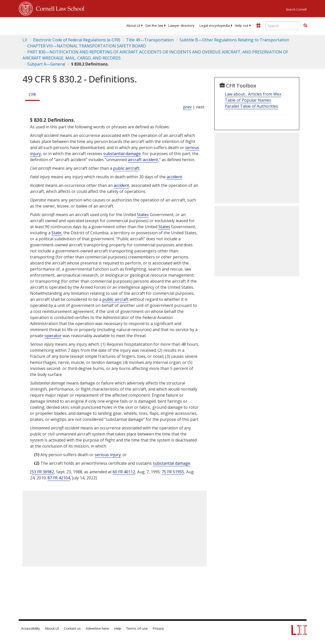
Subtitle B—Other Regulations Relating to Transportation (234, 40)
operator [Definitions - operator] (53, 336)
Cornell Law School (59, 8)
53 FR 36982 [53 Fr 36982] (43, 472)
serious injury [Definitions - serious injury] (108, 455)
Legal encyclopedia (215, 25)
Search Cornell (296, 9)
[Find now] (305, 26)
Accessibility (31, 628)
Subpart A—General (46, 64)
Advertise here (97, 628)
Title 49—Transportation (150, 40)
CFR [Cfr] (32, 95)
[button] (305, 25)
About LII (133, 25)
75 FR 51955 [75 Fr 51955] (173, 472)
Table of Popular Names (248, 100)
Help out (242, 25)
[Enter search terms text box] (283, 26)
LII (25, 40)
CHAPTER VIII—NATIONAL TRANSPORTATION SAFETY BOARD (87, 46)
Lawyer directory (181, 25)
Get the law (154, 25)
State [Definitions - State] (56, 233)
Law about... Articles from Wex (253, 94)
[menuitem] (133, 25)
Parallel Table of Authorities (251, 106)
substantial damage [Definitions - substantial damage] (122, 154)
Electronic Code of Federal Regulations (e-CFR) (77, 40)
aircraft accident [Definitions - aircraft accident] (143, 160)
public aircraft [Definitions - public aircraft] (126, 168)
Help (118, 628)
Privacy (158, 628)
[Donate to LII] (258, 25)
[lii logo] (38, 25)
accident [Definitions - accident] (174, 177)
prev (187, 107)
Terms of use (137, 628)
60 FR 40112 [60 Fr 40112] (124, 472)
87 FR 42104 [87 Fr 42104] (59, 478)
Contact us (72, 628)
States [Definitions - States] (143, 215)
